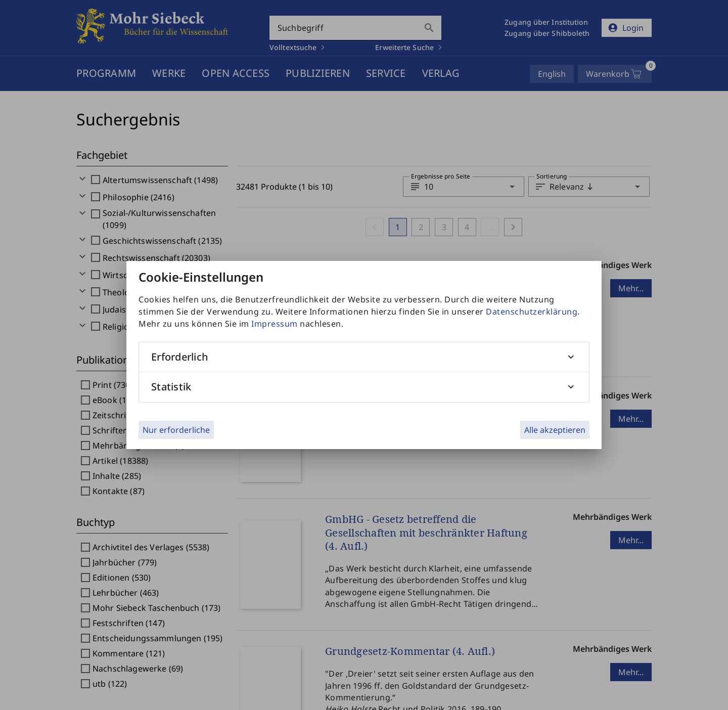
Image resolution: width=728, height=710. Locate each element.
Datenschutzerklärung (532, 312)
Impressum (275, 324)
